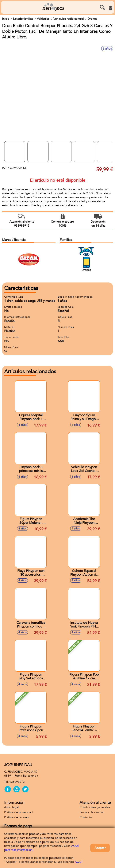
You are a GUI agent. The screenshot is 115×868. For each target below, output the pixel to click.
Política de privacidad (18, 812)
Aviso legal (11, 807)
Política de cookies (16, 817)
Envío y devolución (92, 812)
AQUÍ (78, 862)
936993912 (17, 782)
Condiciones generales (95, 807)
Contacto (86, 817)
